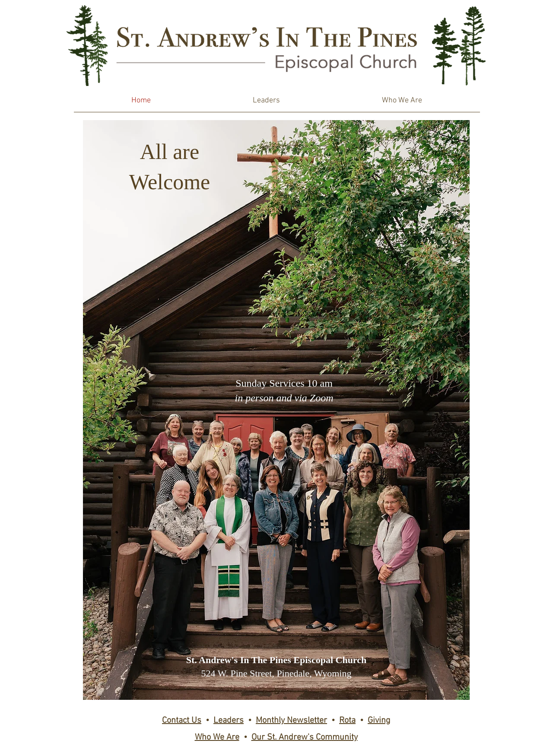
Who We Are (217, 737)
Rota (347, 721)
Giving (379, 721)
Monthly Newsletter (291, 721)
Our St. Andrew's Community (305, 737)
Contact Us (182, 721)
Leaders (229, 721)
